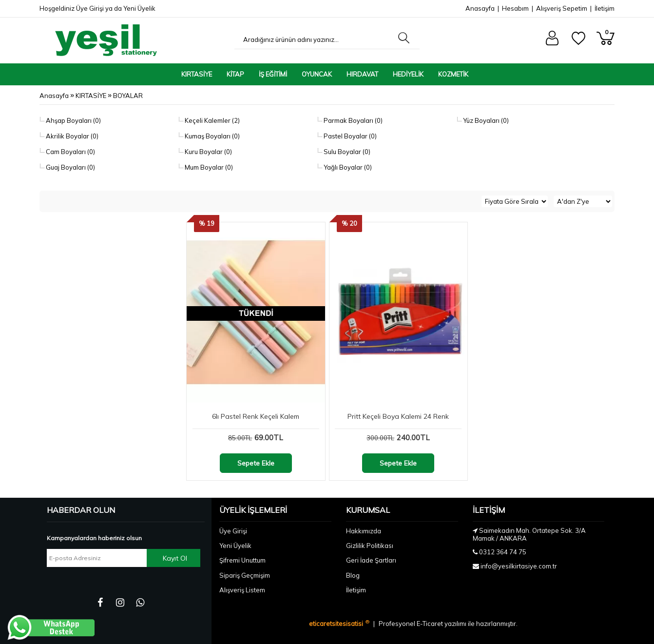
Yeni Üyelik (139, 8)
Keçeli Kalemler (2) (212, 120)
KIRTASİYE (197, 74)
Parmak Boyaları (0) (352, 120)
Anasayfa (480, 8)
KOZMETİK (453, 74)
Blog (353, 575)
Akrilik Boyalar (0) (71, 136)
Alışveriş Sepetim (562, 8)
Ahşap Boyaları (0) (73, 120)
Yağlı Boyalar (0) (347, 167)
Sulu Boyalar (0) (346, 152)
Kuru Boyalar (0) (208, 152)
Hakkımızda (364, 531)
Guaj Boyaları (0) (70, 167)
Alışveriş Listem (242, 590)
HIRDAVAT (362, 74)
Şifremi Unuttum (242, 560)
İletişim (605, 8)
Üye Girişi (90, 8)
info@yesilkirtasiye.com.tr (519, 566)
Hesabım (515, 8)
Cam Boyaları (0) (70, 152)
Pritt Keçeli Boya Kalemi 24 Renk (398, 416)
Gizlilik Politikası (370, 546)
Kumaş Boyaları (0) (212, 136)
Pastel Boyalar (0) (349, 136)
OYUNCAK (317, 74)
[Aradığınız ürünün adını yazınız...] (314, 39)
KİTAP (235, 74)
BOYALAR (128, 96)
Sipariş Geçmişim (245, 575)
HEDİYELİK (408, 74)
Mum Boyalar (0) (208, 167)
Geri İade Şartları (371, 560)
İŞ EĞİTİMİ (273, 74)
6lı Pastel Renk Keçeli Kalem (256, 416)
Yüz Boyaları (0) (485, 120)
